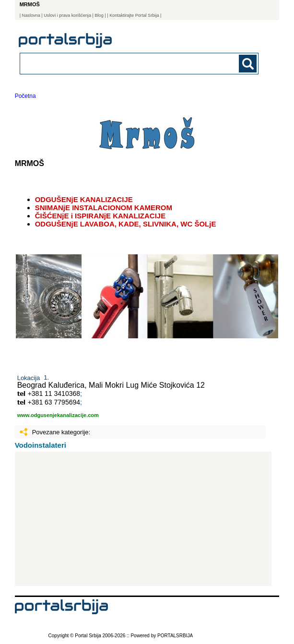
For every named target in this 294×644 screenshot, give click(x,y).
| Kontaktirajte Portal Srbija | (134, 15)
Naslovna (31, 15)
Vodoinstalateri (41, 445)
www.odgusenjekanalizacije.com (58, 415)
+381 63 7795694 (54, 402)
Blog (99, 15)
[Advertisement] (143, 519)
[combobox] (116, 63)
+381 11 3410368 (54, 394)
